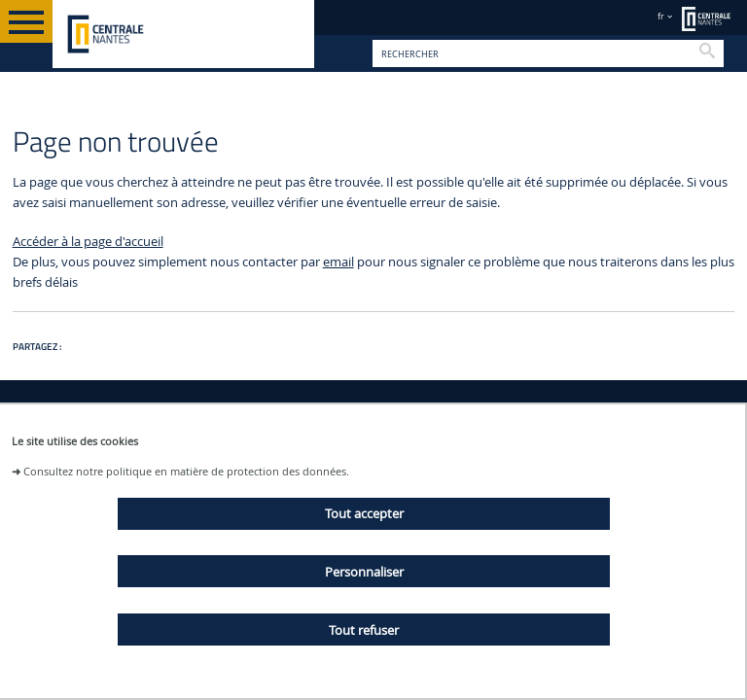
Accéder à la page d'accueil (88, 242)
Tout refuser (364, 630)
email (338, 262)
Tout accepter (364, 513)
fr (661, 16)
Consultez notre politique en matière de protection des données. (186, 471)
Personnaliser (364, 572)
